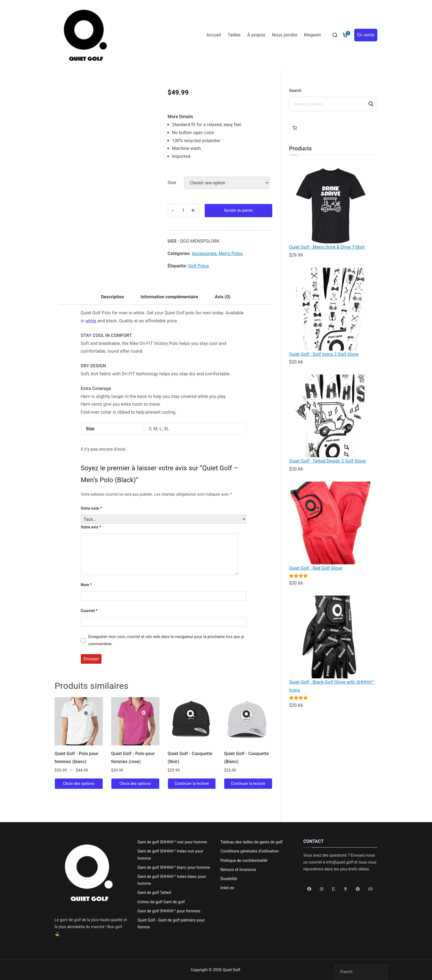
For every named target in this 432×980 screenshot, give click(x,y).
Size (172, 183)
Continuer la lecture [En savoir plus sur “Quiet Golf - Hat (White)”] (248, 784)
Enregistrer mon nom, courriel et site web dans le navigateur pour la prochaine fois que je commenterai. (166, 640)
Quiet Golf (231, 970)
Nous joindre (285, 35)
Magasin (313, 35)
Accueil (214, 35)
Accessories (204, 253)
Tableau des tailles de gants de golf (251, 842)
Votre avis (91, 527)
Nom (86, 585)
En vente (366, 35)
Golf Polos (198, 266)
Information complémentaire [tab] (170, 297)
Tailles (234, 35)
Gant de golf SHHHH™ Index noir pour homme (170, 855)
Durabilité (229, 879)
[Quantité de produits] (183, 211)
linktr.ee (227, 888)
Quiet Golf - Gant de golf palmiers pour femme (171, 924)
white (91, 321)
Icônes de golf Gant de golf (161, 902)
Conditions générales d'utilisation (250, 851)
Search (295, 91)
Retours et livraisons (238, 870)
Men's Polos (231, 253)
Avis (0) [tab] (223, 297)
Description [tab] (113, 297)
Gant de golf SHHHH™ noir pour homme (172, 842)
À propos (256, 35)
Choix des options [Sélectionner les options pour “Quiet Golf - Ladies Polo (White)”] (79, 784)
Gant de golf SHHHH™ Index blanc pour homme (172, 880)
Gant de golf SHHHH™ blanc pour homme (174, 867)
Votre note (91, 508)
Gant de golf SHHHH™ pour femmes (169, 911)
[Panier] (295, 128)
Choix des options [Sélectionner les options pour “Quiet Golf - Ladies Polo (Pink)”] (135, 784)
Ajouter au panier (238, 210)
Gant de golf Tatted (154, 893)
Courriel (89, 611)
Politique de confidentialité (244, 861)
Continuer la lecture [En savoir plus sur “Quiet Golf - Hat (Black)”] (192, 784)
